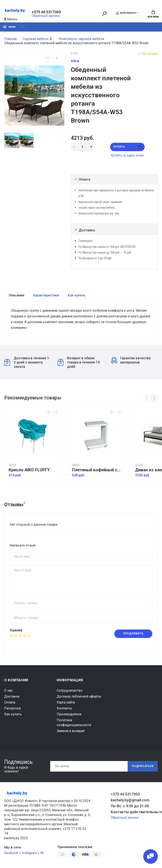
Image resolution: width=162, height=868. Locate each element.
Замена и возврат (71, 732)
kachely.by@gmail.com (130, 801)
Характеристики (46, 295)
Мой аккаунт (126, 13)
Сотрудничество (70, 691)
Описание (16, 295)
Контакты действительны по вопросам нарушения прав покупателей (134, 813)
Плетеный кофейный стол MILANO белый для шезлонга (97, 471)
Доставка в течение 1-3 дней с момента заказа (27, 363)
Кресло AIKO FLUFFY (29, 471)
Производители (69, 715)
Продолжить (133, 635)
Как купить (77, 295)
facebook (11, 854)
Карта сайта (66, 703)
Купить (127, 147)
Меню (9, 27)
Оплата (10, 703)
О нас (8, 691)
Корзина (153, 14)
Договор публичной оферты (79, 697)
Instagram (29, 854)
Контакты (64, 709)
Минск (11, 19)
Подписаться (143, 767)
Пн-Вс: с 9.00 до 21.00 (130, 807)
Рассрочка (12, 709)
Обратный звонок (46, 16)
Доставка (12, 697)
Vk (42, 854)
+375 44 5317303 (46, 12)
